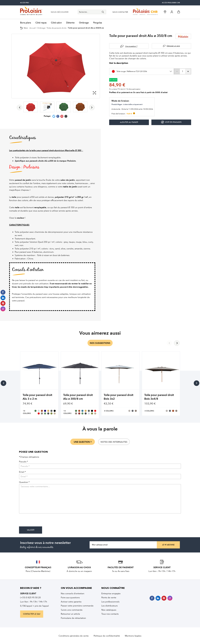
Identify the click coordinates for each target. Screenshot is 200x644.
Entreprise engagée (111, 594)
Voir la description (119, 63)
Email (22, 472)
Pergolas (98, 23)
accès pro (25, 3)
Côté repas (41, 23)
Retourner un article (70, 614)
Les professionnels (110, 602)
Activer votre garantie (71, 602)
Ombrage (84, 23)
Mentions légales (133, 636)
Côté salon (56, 23)
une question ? (83, 442)
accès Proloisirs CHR (171, 3)
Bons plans (26, 23)
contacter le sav (32, 614)
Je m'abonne (168, 545)
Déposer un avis (173, 46)
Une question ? (131, 46)
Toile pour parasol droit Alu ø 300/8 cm (78, 397)
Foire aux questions (70, 598)
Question (24, 482)
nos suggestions (100, 343)
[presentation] (40, 521)
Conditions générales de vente (74, 636)
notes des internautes (114, 442)
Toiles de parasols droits (57, 28)
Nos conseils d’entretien (73, 594)
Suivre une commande (72, 610)
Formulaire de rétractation (73, 618)
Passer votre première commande (77, 606)
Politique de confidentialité (107, 636)
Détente (70, 23)
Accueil (32, 28)
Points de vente (109, 598)
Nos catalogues (109, 610)
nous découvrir (60, 12)
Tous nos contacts (110, 614)
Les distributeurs (110, 606)
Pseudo (23, 462)
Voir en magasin (171, 122)
